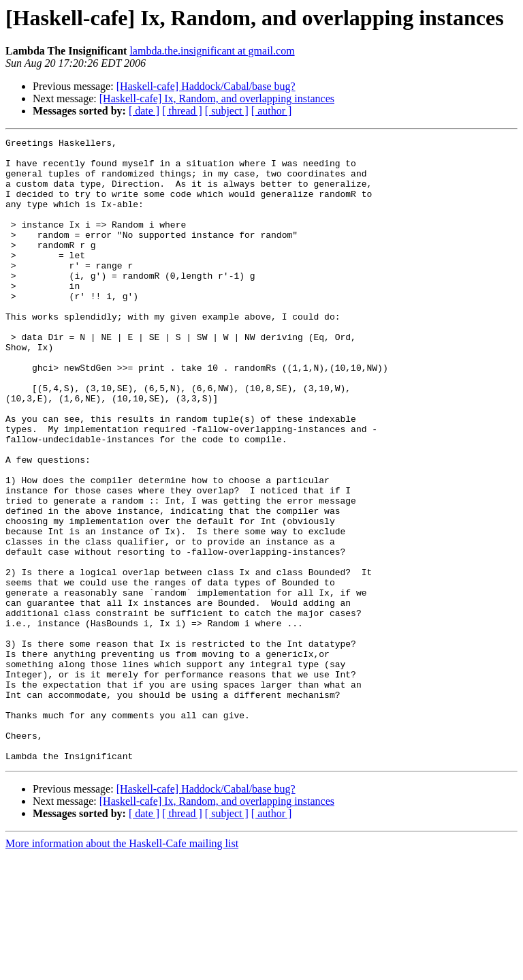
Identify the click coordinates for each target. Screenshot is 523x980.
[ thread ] (182, 111)
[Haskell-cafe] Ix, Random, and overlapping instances (217, 98)
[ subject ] (227, 111)
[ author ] (272, 111)
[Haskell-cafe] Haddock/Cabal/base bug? (206, 86)
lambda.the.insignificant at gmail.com (212, 51)
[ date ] (144, 111)
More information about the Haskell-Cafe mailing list (122, 968)
